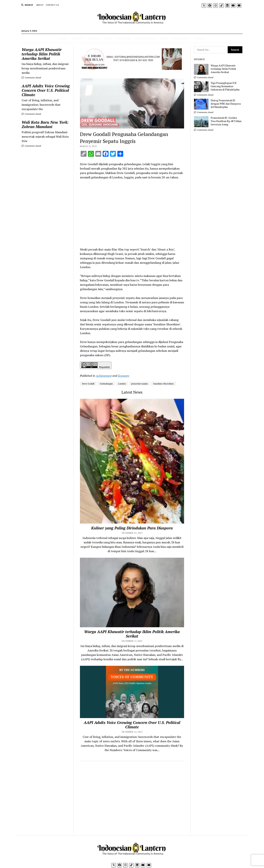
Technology (124, 38)
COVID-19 (78, 38)
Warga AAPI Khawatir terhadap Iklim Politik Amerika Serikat (42, 54)
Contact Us (53, 5)
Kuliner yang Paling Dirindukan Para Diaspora (132, 528)
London (122, 384)
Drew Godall (88, 384)
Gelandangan (106, 384)
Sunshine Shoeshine (164, 384)
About (40, 5)
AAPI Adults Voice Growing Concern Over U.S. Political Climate (46, 90)
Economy (94, 38)
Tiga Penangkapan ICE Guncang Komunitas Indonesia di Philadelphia (225, 86)
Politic (108, 38)
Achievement (104, 376)
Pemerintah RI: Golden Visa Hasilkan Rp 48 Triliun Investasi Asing (226, 121)
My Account (180, 38)
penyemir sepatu (140, 384)
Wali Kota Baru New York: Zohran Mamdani (45, 124)
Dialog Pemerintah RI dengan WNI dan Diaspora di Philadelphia (226, 104)
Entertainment (144, 38)
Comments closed (31, 78)
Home (63, 38)
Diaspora (200, 38)
